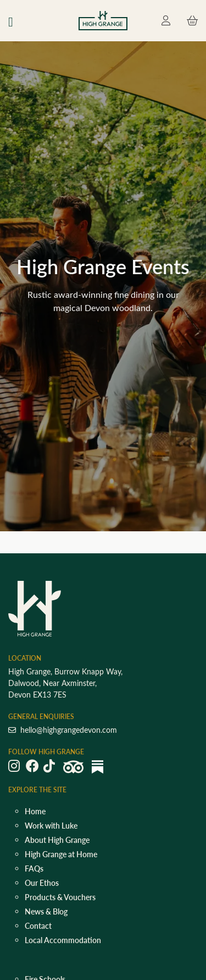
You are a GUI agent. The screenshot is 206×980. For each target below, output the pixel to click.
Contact (38, 926)
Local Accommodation (63, 940)
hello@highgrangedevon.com (63, 730)
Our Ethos (42, 883)
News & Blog (46, 911)
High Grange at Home (61, 854)
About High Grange (57, 840)
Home (35, 811)
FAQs (34, 869)
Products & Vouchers (60, 897)
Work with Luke (51, 826)
